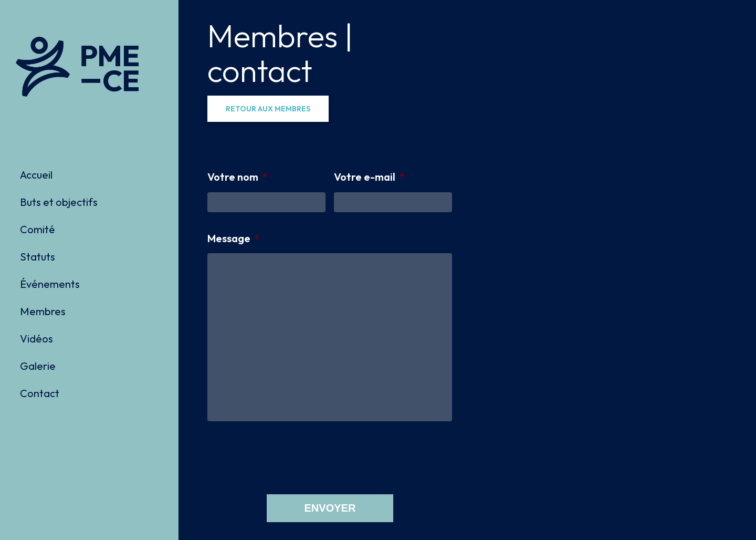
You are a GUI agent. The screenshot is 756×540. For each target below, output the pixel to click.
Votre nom (238, 177)
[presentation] (287, 457)
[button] (268, 109)
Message (234, 238)
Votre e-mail (369, 177)
